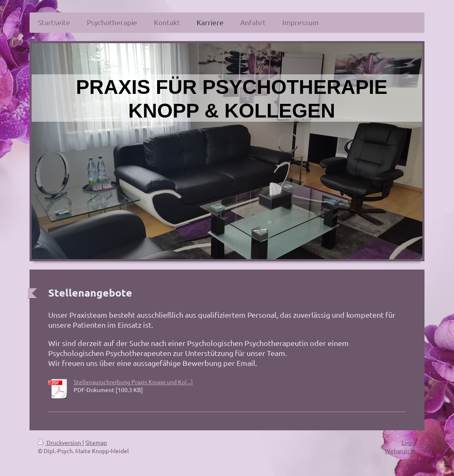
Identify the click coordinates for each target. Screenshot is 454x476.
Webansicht (401, 451)
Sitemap (96, 442)
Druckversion (60, 442)
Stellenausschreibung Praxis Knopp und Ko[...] (133, 382)
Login (409, 442)
